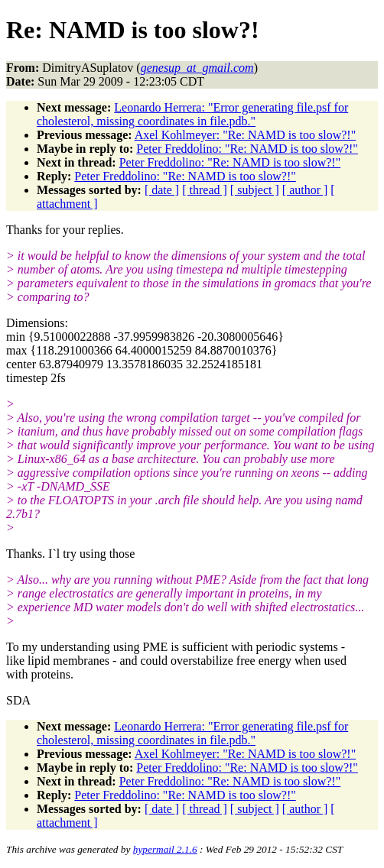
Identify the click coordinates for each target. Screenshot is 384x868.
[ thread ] (205, 190)
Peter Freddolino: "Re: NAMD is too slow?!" (247, 149)
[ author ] (305, 190)
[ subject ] (255, 190)
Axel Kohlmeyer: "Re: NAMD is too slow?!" (245, 135)
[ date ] (162, 190)
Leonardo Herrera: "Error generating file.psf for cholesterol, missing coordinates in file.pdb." (192, 114)
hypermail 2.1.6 (165, 849)
